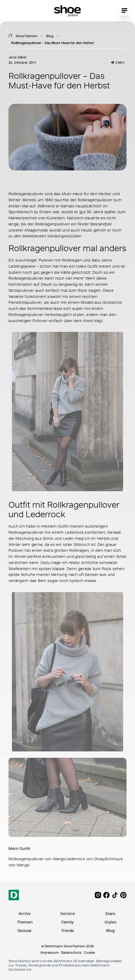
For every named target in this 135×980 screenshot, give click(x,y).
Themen (25, 922)
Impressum (50, 952)
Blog (50, 36)
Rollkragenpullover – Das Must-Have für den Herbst (53, 43)
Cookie (89, 952)
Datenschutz (71, 952)
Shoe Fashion (26, 36)
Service (68, 913)
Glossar (25, 930)
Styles (111, 922)
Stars (110, 913)
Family (67, 922)
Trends (68, 930)
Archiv (25, 913)
